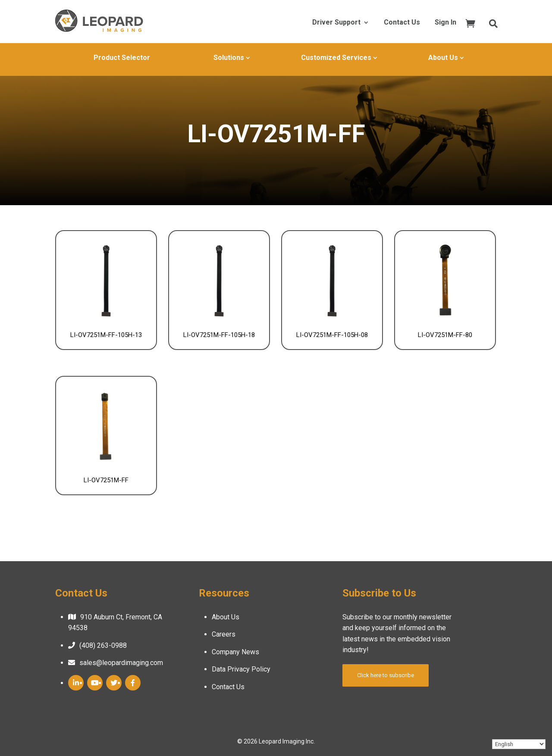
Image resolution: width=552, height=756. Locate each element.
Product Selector (122, 58)
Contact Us (402, 23)
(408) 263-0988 (103, 645)
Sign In (445, 23)
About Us (443, 58)
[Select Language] (519, 744)
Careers (224, 634)
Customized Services (336, 58)
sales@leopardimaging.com (121, 663)
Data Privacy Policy (241, 669)
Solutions (229, 58)
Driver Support (336, 23)
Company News (235, 652)
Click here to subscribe (386, 675)
